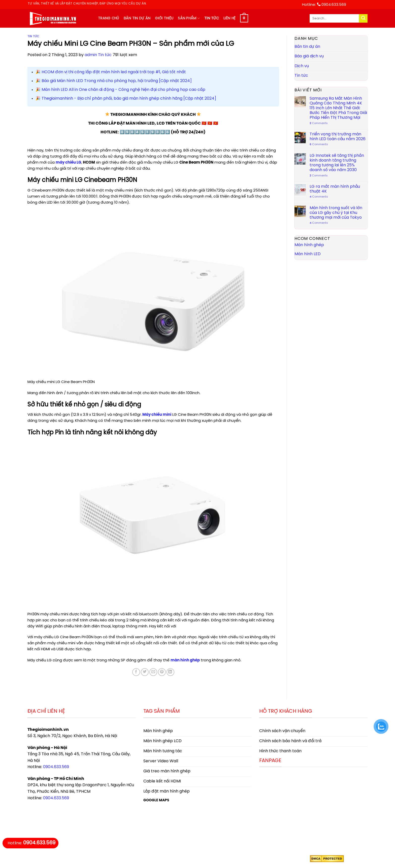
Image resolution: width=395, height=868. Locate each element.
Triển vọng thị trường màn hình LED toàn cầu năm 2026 (337, 137)
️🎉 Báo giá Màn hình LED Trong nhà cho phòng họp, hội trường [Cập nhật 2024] (114, 81)
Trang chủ (109, 18)
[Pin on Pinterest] (162, 672)
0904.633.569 (56, 767)
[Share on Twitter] (145, 672)
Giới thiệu (164, 18)
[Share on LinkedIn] (170, 672)
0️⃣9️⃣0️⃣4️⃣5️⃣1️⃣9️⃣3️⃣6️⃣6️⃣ (145, 132)
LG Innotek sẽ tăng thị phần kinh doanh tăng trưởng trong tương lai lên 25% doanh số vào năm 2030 (337, 163)
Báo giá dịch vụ (309, 56)
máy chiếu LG (68, 163)
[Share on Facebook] (136, 672)
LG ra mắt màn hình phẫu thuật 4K (335, 189)
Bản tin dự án (137, 18)
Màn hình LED (308, 254)
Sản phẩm (189, 18)
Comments (318, 123)
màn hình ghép (185, 660)
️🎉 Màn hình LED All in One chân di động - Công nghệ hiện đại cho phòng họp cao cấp (120, 90)
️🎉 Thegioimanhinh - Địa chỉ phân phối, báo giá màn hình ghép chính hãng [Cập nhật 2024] (126, 99)
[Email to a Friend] (153, 672)
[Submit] (363, 18)
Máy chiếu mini (156, 415)
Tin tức (212, 18)
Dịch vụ (302, 66)
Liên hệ (229, 18)
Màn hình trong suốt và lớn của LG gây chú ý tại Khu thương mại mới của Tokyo (336, 213)
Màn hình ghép (309, 245)
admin (91, 55)
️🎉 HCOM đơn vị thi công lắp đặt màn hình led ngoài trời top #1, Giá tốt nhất (111, 72)
